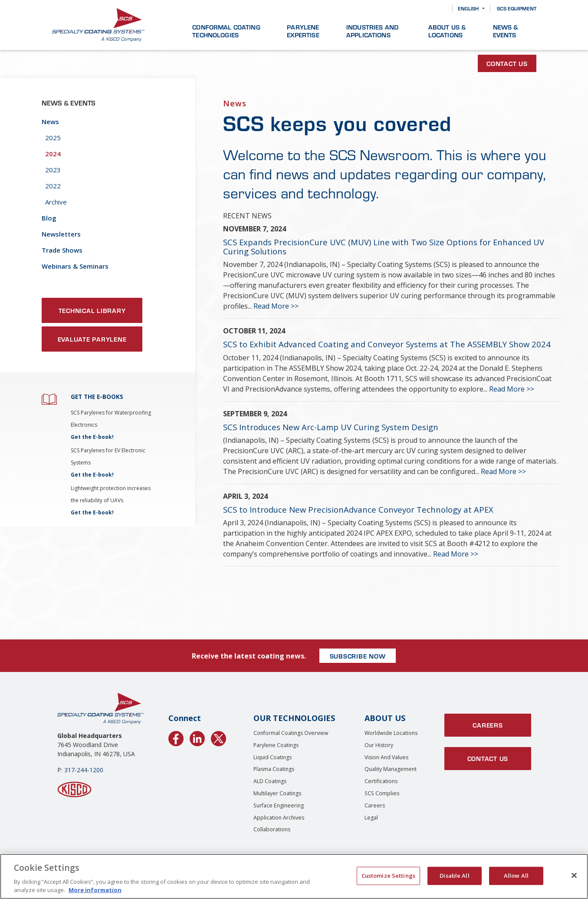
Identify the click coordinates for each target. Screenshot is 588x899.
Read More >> (276, 306)
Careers (375, 805)
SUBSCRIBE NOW (358, 656)
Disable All (454, 876)
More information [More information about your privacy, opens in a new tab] (95, 890)
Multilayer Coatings (277, 793)
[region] (294, 876)
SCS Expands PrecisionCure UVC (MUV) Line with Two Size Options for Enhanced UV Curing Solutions (384, 247)
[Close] (574, 876)
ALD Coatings (270, 781)
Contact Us (507, 63)
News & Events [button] (506, 31)
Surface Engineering (279, 805)
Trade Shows (62, 250)
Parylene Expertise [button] (303, 31)
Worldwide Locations (391, 733)
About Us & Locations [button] (447, 31)
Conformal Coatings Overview (291, 733)
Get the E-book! (92, 437)
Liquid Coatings (273, 757)
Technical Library (92, 310)
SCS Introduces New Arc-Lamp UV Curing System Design (331, 427)
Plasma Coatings (274, 769)
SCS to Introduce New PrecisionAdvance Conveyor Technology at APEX (358, 509)
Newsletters (61, 234)
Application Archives (279, 818)
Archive (56, 202)
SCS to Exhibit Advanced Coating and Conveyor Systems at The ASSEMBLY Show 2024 (387, 344)
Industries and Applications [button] (372, 31)
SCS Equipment (517, 8)
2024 (53, 154)
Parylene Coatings (276, 745)
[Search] (439, 8)
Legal (371, 818)
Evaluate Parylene (92, 339)
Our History (379, 745)
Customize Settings (388, 876)
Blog (49, 218)
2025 (53, 138)
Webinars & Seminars (75, 266)
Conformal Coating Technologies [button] (226, 31)
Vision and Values (386, 757)
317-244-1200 (84, 770)
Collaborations (272, 829)
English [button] (468, 8)
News (50, 122)
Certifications (381, 781)
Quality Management (391, 769)
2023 (53, 170)
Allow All (516, 876)
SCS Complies (382, 793)
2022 (53, 186)
